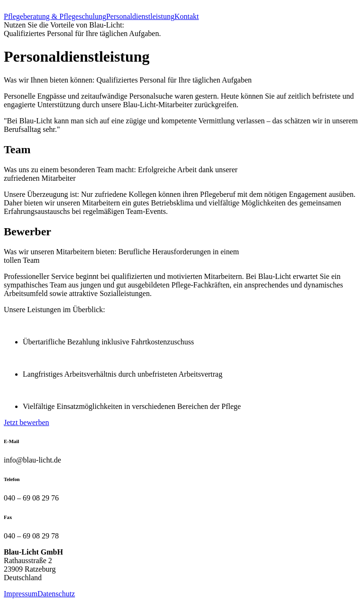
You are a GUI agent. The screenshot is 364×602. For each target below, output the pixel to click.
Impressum (21, 594)
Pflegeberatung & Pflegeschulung (55, 16)
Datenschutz (56, 594)
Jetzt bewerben (27, 422)
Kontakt (187, 16)
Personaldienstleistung (140, 16)
